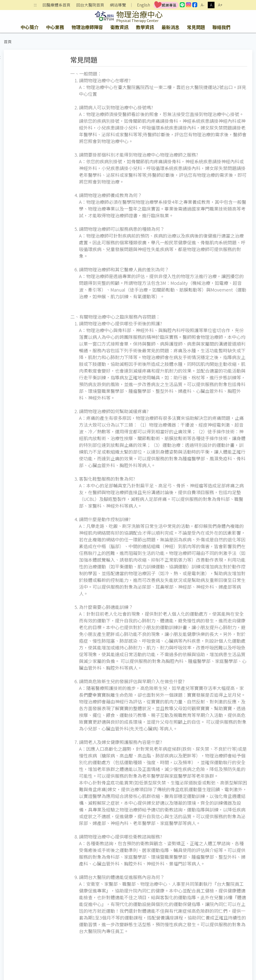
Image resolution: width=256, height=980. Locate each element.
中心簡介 (29, 27)
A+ (220, 5)
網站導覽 (118, 5)
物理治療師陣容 (87, 27)
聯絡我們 (221, 27)
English (143, 5)
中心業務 (55, 27)
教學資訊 (145, 27)
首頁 (8, 42)
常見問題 (196, 27)
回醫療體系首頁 (56, 5)
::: (35, 5)
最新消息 (170, 27)
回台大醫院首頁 (90, 5)
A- (202, 5)
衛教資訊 (119, 27)
